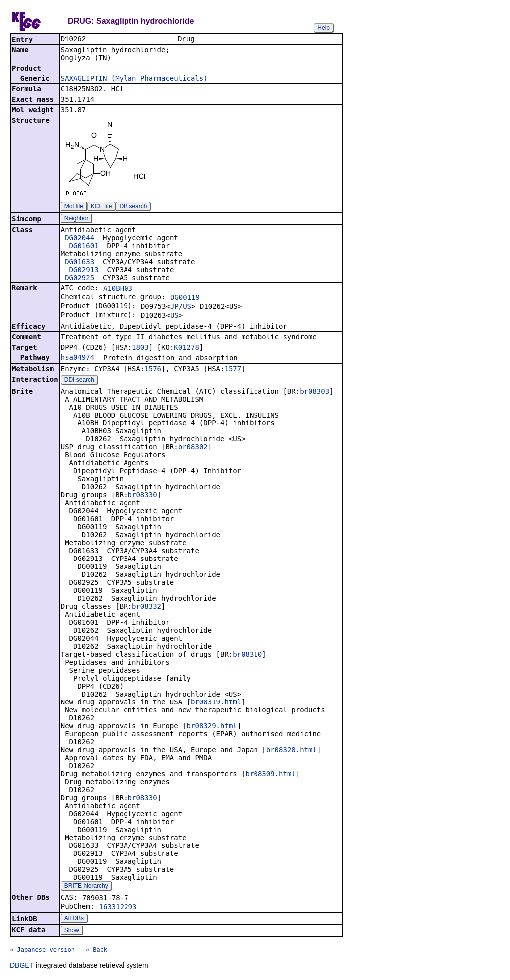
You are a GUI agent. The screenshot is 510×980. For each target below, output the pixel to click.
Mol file (74, 207)
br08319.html (216, 703)
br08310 (247, 655)
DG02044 (79, 239)
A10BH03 (118, 289)
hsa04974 (77, 358)
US (187, 307)
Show (72, 931)
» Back (96, 951)
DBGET (22, 966)
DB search (133, 207)
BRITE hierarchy (86, 887)
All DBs (74, 919)
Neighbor (76, 219)
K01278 (187, 348)
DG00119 (185, 298)
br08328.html (292, 751)
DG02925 (79, 279)
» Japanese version (42, 951)
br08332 (147, 607)
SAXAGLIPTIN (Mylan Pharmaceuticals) (134, 79)
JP (175, 307)
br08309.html (271, 775)
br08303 (315, 392)
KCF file (101, 207)
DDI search (79, 381)
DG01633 (79, 263)
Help (323, 28)
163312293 (118, 908)
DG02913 (84, 271)
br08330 (143, 496)
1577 (233, 370)
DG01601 (84, 247)
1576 (153, 370)
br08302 (193, 448)
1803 (140, 348)
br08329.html (212, 727)
